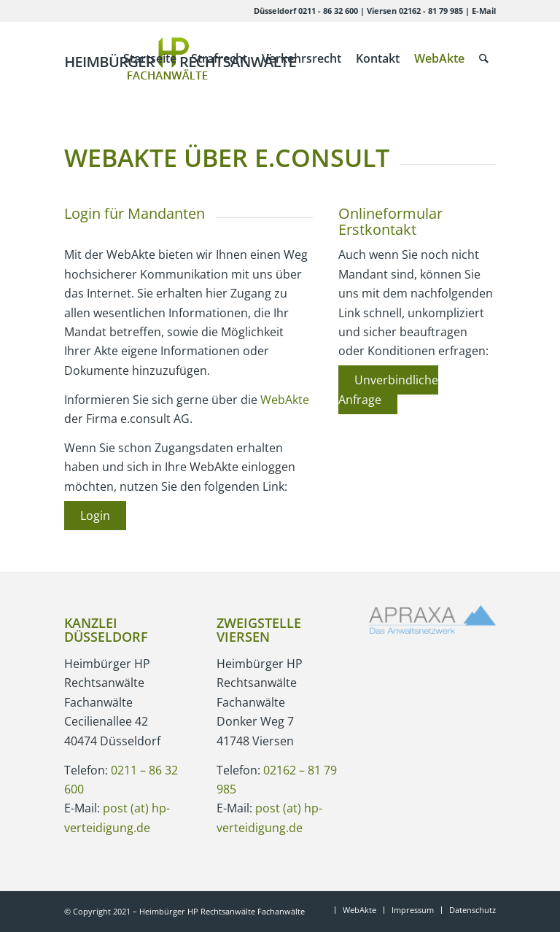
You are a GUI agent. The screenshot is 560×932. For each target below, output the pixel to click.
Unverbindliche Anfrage (388, 389)
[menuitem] (150, 58)
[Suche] (484, 58)
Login (95, 516)
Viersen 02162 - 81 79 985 (415, 11)
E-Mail (484, 11)
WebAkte (285, 400)
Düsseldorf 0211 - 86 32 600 (306, 11)
